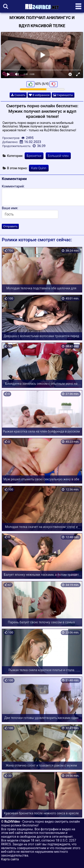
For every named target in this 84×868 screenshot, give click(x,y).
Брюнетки (34, 156)
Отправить (10, 226)
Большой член (58, 156)
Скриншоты (63, 95)
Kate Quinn (39, 168)
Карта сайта (10, 859)
